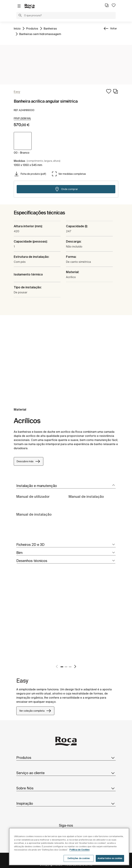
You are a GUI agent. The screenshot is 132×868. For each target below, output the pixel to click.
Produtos (32, 28)
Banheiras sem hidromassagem (40, 34)
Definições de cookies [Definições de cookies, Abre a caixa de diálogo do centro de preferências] (79, 858)
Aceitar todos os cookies (110, 858)
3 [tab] (70, 667)
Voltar (114, 28)
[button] (20, 16)
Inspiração (66, 803)
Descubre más (29, 461)
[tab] (66, 486)
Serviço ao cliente (66, 773)
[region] (69, 847)
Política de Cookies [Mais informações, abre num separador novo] (79, 850)
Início (17, 28)
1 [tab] (62, 667)
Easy (22, 681)
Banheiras (50, 28)
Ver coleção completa (35, 711)
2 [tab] (66, 667)
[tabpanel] (18, 620)
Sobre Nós (66, 788)
